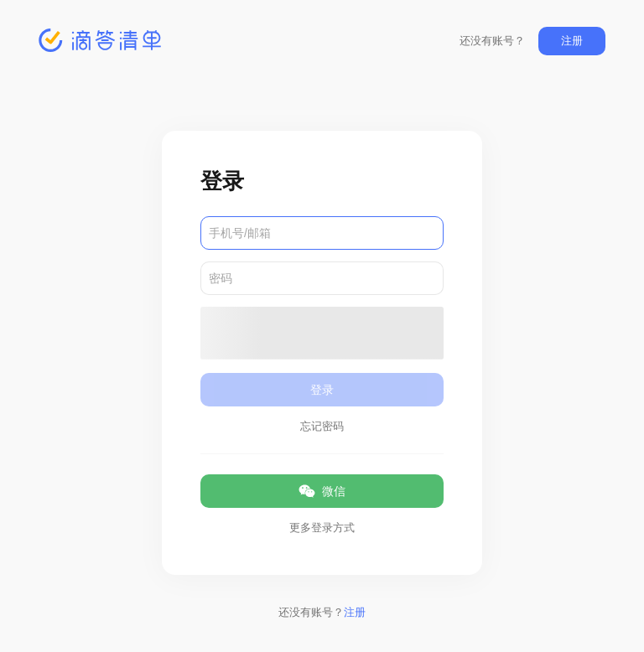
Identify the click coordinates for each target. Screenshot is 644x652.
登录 (322, 390)
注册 (572, 41)
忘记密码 (322, 426)
